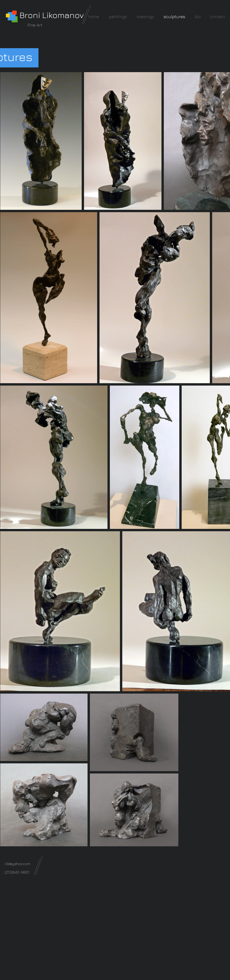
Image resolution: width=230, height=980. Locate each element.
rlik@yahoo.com (17, 864)
